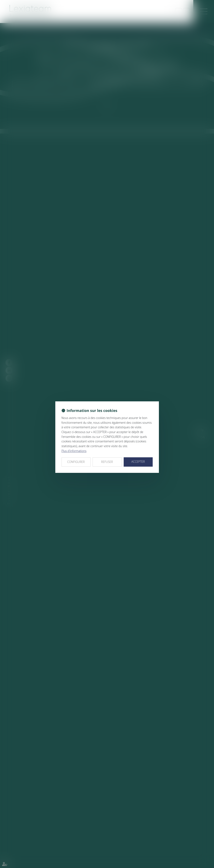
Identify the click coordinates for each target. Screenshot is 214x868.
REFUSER (107, 462)
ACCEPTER (138, 462)
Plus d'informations (74, 451)
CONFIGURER (76, 462)
